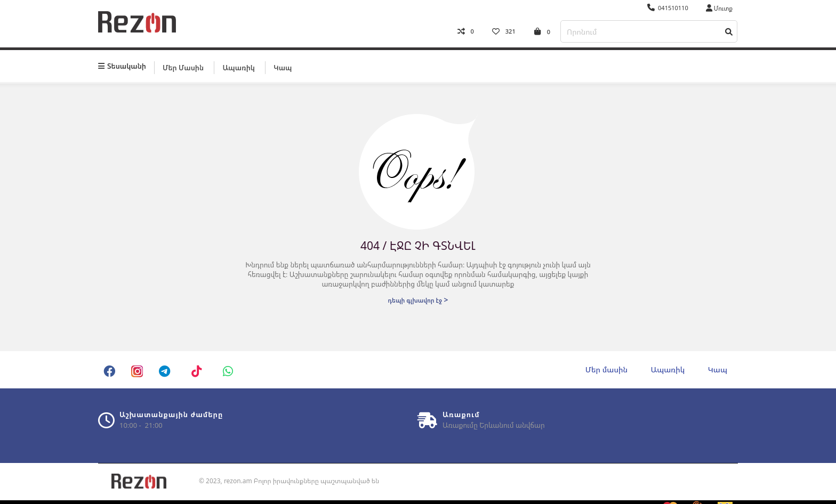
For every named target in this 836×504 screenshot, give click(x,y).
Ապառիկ (238, 68)
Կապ (283, 68)
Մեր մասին (183, 68)
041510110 (668, 8)
